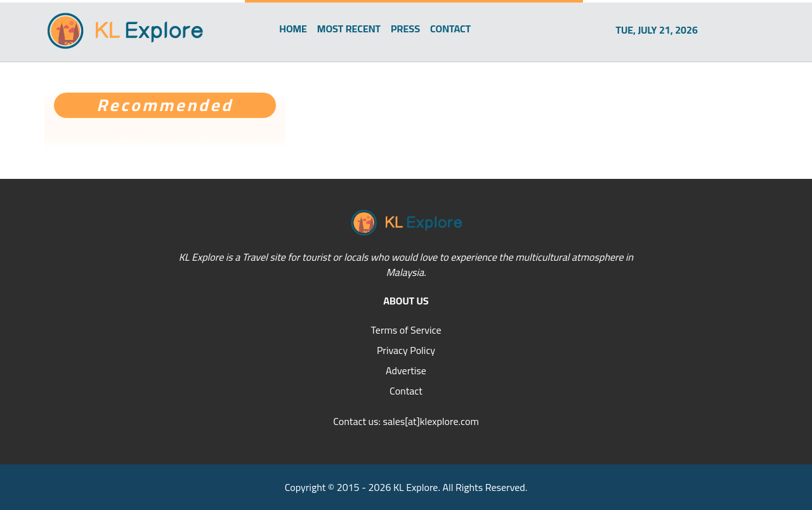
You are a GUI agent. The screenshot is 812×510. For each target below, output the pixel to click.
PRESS (405, 29)
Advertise (406, 370)
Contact (406, 391)
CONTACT (450, 29)
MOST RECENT (349, 29)
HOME (293, 29)
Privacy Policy (406, 350)
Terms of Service (406, 330)
